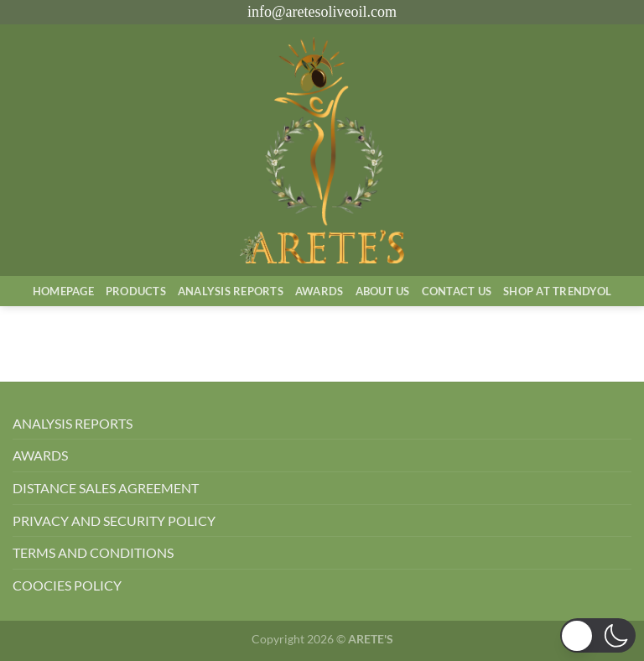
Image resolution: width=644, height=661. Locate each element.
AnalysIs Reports (231, 291)
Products (136, 291)
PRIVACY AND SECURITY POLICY (114, 520)
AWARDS (40, 455)
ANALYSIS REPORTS (73, 423)
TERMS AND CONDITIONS (93, 552)
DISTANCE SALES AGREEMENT (106, 488)
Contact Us (457, 291)
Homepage (63, 291)
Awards (319, 291)
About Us (383, 291)
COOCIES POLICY (67, 585)
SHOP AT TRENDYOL (557, 291)
